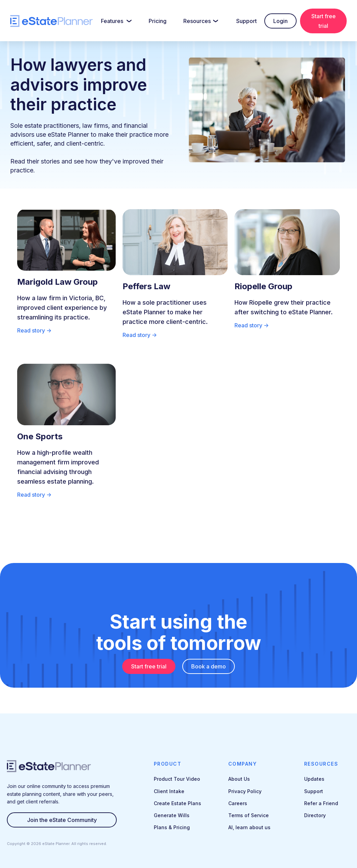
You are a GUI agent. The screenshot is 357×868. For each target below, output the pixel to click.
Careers (238, 803)
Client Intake (169, 791)
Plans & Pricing (172, 827)
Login (280, 21)
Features (112, 21)
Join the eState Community (62, 820)
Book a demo (209, 666)
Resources (197, 21)
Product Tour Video (177, 779)
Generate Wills (172, 815)
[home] (51, 21)
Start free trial (324, 21)
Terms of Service (249, 815)
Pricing (158, 21)
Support (246, 21)
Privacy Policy (245, 791)
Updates (314, 779)
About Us (239, 779)
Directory (315, 815)
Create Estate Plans (177, 803)
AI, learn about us (249, 827)
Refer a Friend (321, 803)
